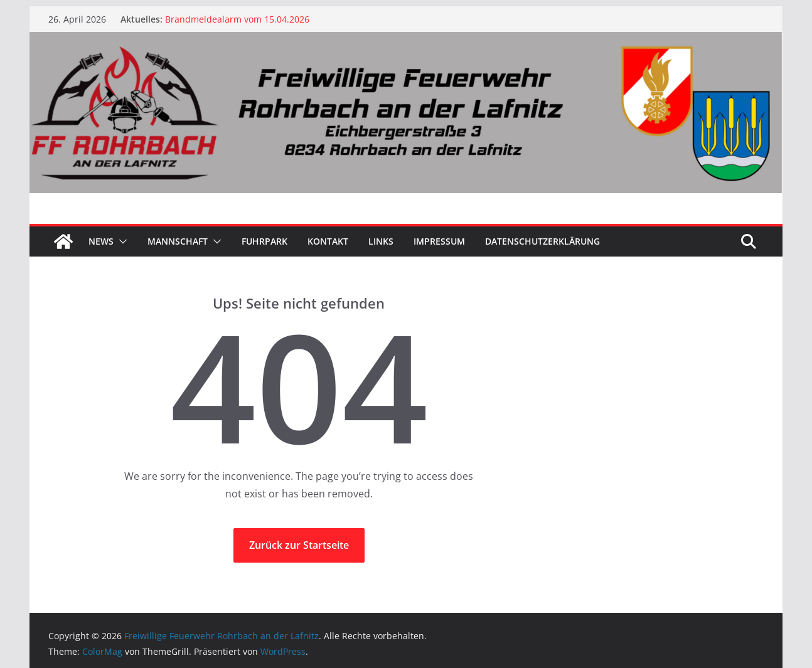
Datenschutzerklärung (542, 241)
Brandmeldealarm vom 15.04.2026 (237, 19)
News (101, 241)
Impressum (439, 241)
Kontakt (328, 241)
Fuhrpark (264, 241)
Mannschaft (178, 241)
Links (381, 241)
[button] (120, 241)
